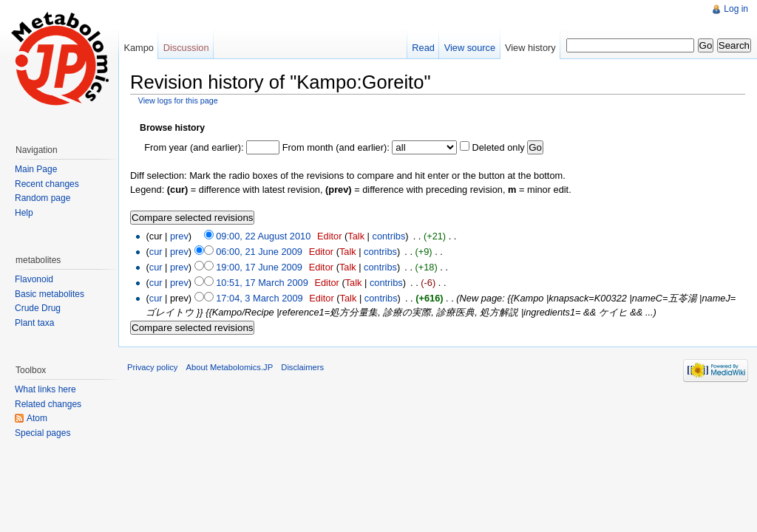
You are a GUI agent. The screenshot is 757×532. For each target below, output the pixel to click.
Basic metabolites (50, 294)
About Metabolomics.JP (230, 367)
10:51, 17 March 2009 (262, 283)
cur (156, 252)
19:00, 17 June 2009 (259, 267)
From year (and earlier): (194, 147)
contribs (388, 236)
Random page (43, 198)
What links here (45, 389)
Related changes (48, 404)
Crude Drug (38, 308)
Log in (736, 9)
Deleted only (498, 147)
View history (530, 48)
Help (24, 213)
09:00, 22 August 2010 (263, 236)
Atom (37, 418)
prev (179, 236)
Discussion (186, 48)
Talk (356, 236)
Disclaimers (302, 367)
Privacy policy (152, 367)
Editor (329, 236)
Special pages (43, 433)
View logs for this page (178, 100)
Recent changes (47, 184)
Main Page (36, 169)
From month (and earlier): (336, 147)
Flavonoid (34, 279)
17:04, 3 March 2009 (259, 298)
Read (423, 48)
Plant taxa (34, 323)
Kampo (139, 48)
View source (470, 48)
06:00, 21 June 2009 (259, 252)
